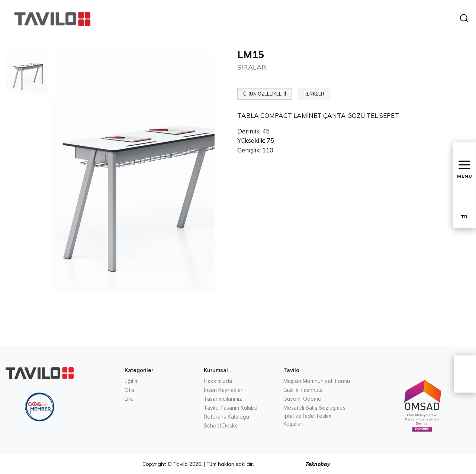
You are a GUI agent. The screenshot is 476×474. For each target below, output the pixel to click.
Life (129, 399)
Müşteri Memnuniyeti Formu (317, 381)
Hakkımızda (218, 381)
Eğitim (132, 381)
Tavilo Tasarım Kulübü (231, 408)
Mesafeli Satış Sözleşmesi (315, 408)
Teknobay (317, 464)
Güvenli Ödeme (302, 399)
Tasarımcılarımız (223, 399)
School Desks (221, 425)
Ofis (129, 390)
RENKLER (314, 94)
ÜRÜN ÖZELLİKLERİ (265, 94)
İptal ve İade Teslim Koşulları (307, 420)
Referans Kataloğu (226, 417)
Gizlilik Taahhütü (303, 390)
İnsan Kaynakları (224, 390)
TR (464, 217)
